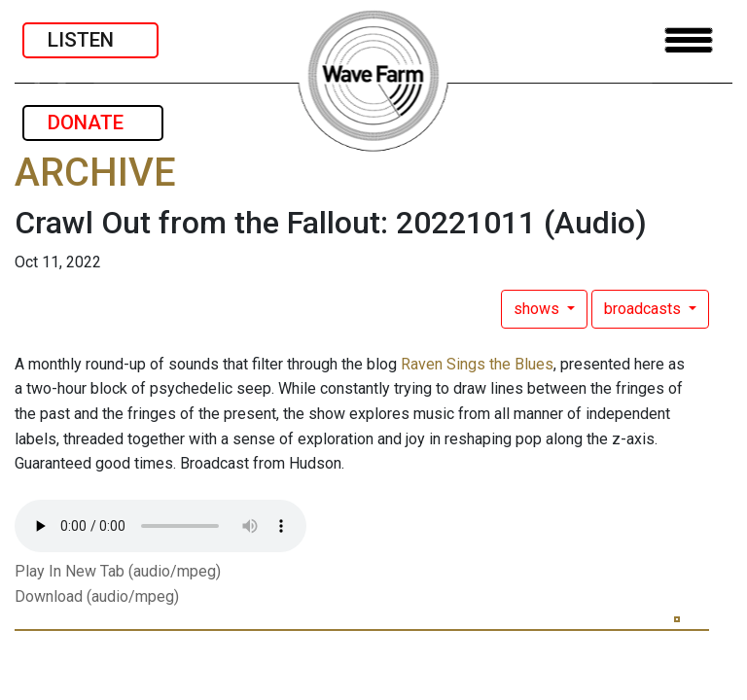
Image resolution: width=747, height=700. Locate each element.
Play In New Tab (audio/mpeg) (118, 571)
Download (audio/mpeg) (97, 596)
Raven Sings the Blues (477, 364)
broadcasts (644, 309)
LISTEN (90, 40)
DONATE (93, 122)
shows (538, 309)
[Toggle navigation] (689, 40)
